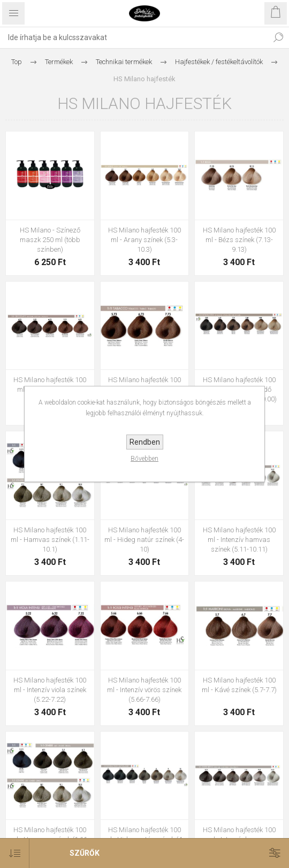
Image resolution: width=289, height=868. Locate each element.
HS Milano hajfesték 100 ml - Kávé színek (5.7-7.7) (239, 685)
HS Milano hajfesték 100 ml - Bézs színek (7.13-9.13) (239, 240)
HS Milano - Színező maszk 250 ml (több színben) (50, 240)
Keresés (278, 37)
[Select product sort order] (15, 853)
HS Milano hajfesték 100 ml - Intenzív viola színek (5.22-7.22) (50, 690)
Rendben (145, 442)
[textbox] (134, 37)
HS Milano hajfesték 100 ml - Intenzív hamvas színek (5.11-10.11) (239, 540)
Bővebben (144, 459)
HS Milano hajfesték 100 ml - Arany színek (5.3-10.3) (144, 240)
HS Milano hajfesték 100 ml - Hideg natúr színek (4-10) (144, 540)
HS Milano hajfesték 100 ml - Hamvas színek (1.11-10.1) (50, 540)
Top (17, 62)
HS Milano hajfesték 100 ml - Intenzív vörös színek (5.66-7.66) (144, 690)
